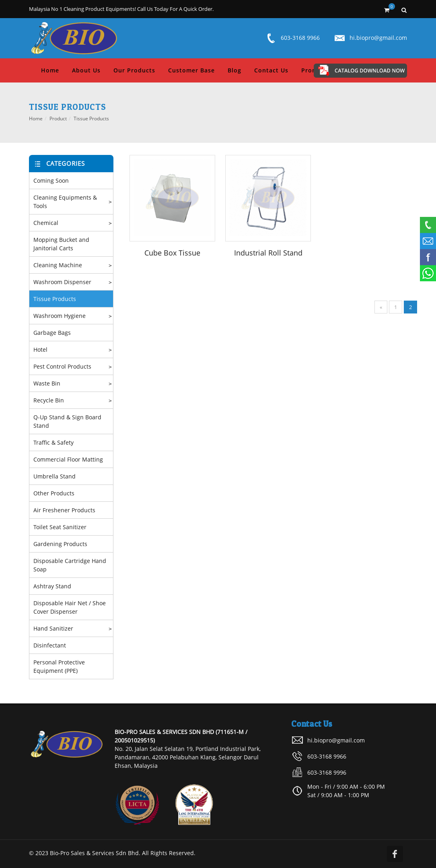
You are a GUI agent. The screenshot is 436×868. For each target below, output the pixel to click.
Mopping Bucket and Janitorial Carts (61, 244)
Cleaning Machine (58, 265)
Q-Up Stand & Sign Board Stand (67, 421)
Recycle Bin (49, 400)
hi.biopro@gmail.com (378, 38)
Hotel (40, 349)
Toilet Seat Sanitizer (60, 527)
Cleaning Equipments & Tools (65, 202)
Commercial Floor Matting (68, 459)
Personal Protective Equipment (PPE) (59, 666)
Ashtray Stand (52, 586)
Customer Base (191, 70)
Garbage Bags (52, 333)
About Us (86, 70)
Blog (234, 70)
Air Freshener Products (64, 510)
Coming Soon (51, 180)
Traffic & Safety (53, 442)
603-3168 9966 (300, 38)
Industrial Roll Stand (268, 253)
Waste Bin (47, 383)
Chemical (46, 223)
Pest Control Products (62, 366)
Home (50, 70)
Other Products (54, 493)
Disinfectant (50, 645)
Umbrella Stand (54, 476)
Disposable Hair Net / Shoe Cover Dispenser (70, 607)
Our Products (134, 70)
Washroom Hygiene (60, 316)
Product (58, 119)
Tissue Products (91, 119)
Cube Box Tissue (172, 253)
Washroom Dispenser (62, 282)
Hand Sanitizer (53, 628)
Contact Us (271, 70)
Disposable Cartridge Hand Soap (70, 565)
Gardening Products (60, 544)
